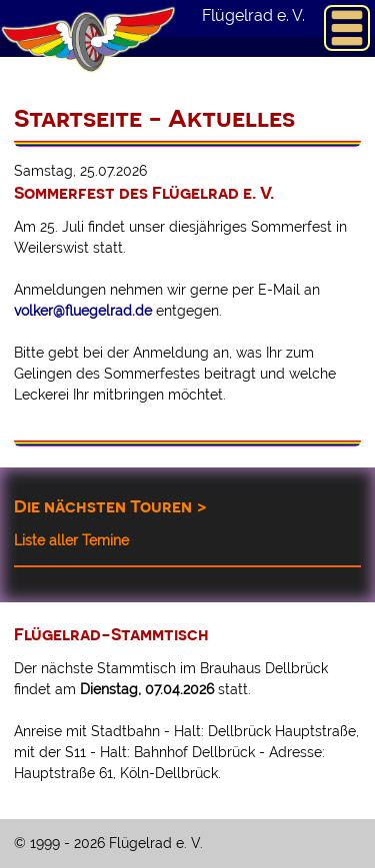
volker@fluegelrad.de (83, 311)
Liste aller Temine (71, 540)
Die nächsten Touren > (110, 505)
